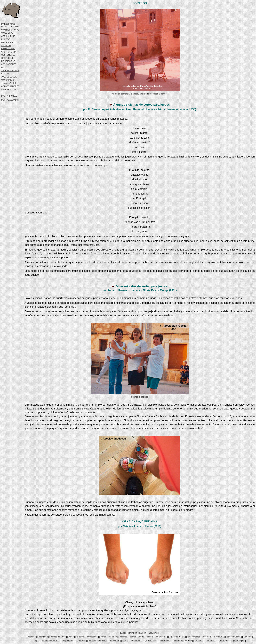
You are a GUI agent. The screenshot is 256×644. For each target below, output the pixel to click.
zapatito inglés (238, 641)
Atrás (124, 633)
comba (133, 637)
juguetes (247, 637)
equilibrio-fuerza (177, 637)
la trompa (224, 641)
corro (142, 637)
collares (123, 637)
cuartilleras (161, 637)
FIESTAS (5, 74)
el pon (125, 641)
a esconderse (194, 637)
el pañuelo (81, 641)
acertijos (32, 637)
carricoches (92, 637)
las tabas (199, 641)
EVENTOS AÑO (8, 49)
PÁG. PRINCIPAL (9, 96)
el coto (150, 637)
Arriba (143, 633)
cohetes (113, 637)
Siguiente (153, 633)
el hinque (218, 637)
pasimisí (92, 641)
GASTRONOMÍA (9, 52)
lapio (37, 641)
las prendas (137, 641)
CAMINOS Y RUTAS (10, 30)
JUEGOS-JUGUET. (10, 77)
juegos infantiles (233, 637)
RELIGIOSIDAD (8, 61)
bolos (71, 637)
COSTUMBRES (8, 55)
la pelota (103, 641)
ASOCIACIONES (9, 64)
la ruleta (178, 641)
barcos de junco (58, 637)
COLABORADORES (10, 86)
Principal (133, 633)
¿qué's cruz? (151, 641)
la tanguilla (211, 641)
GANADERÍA (7, 42)
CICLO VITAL (7, 33)
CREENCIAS (7, 58)
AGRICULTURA (8, 36)
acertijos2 (43, 637)
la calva (80, 637)
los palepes (67, 641)
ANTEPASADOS (9, 89)
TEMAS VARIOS (9, 83)
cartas (103, 637)
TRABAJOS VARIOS (10, 71)
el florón (207, 637)
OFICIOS (5, 67)
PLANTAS (6, 39)
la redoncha (166, 641)
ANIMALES (6, 46)
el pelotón (115, 641)
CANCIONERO (8, 80)
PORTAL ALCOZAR (10, 100)
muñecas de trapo (51, 641)
